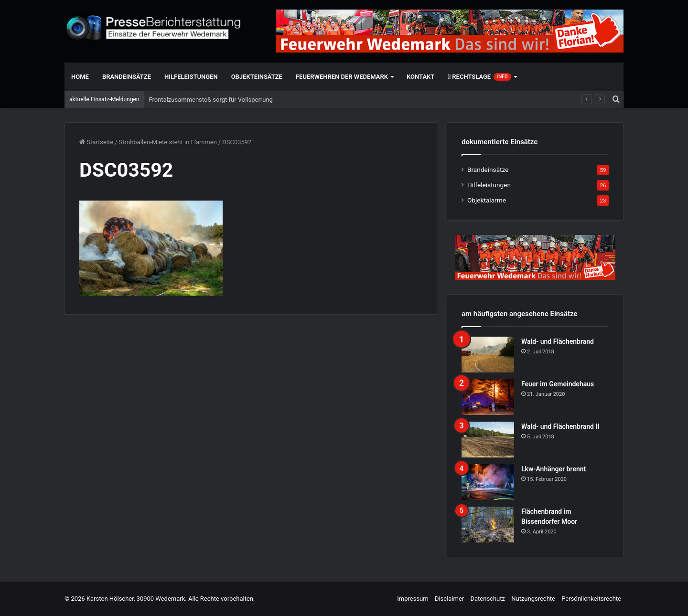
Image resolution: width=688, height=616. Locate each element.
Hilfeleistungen (191, 77)
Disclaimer (449, 599)
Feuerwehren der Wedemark (342, 77)
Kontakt (420, 77)
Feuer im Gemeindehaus (558, 384)
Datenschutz (487, 599)
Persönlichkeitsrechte (591, 599)
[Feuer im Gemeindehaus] (488, 397)
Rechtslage (479, 77)
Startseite (96, 142)
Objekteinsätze (257, 77)
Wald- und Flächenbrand (558, 341)
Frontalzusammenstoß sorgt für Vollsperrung (210, 100)
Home (80, 77)
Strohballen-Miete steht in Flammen (168, 142)
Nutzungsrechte (533, 599)
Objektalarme (487, 200)
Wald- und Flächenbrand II (560, 426)
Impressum (413, 599)
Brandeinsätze (127, 77)
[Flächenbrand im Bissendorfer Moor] (488, 525)
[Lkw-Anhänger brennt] (488, 482)
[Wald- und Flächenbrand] (488, 355)
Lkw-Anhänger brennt (554, 469)
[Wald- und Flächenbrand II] (488, 440)
